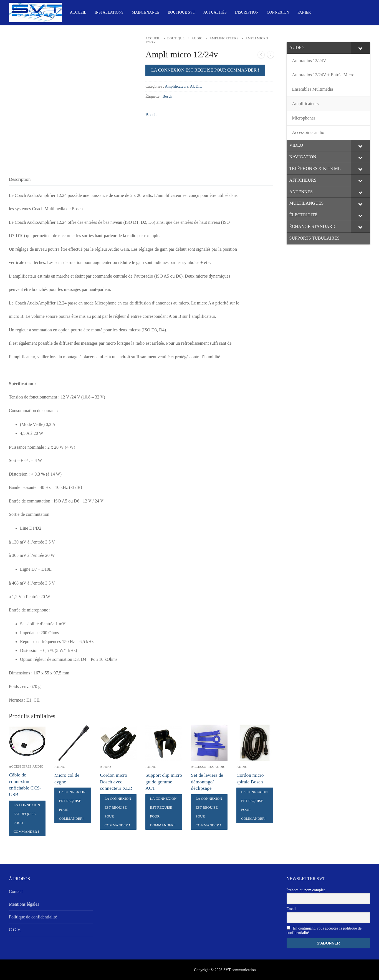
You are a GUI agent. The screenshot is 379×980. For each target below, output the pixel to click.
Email (291, 909)
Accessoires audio (26, 766)
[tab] (20, 179)
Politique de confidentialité (33, 917)
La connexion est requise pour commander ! (205, 70)
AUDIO (197, 38)
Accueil (153, 38)
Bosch (167, 96)
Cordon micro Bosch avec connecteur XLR (116, 782)
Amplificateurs (224, 38)
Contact (16, 891)
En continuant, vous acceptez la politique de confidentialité (324, 930)
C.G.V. (15, 930)
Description (20, 179)
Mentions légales (24, 904)
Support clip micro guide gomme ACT (164, 782)
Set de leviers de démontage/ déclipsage (207, 782)
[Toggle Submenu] (360, 48)
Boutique (176, 38)
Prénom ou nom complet (306, 890)
